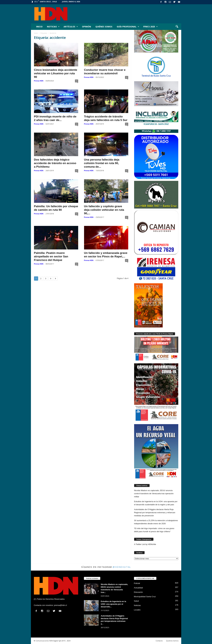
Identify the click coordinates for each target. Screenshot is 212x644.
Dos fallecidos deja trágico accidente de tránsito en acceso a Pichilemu (55, 163)
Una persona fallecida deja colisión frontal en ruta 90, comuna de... (102, 163)
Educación (138, 592)
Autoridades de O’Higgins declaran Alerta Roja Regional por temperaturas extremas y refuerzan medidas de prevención (155, 513)
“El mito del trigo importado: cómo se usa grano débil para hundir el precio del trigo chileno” (154, 530)
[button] (177, 27)
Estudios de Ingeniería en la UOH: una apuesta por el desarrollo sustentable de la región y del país (156, 503)
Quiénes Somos (104, 27)
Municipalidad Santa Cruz (145, 597)
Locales (137, 610)
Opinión (86, 27)
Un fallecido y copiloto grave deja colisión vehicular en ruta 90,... (104, 210)
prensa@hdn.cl (61, 605)
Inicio (39, 27)
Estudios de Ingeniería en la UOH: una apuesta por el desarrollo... (114, 604)
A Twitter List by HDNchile (145, 544)
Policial (137, 583)
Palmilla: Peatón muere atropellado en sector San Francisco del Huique (51, 256)
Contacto (159, 641)
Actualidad (138, 588)
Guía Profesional (128, 27)
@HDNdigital (122, 567)
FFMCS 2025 (150, 27)
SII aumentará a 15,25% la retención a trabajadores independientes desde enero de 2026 (156, 522)
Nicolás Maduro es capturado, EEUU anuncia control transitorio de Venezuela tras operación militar (154, 494)
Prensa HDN (39, 81)
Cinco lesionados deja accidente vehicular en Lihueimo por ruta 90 (56, 73)
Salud (136, 601)
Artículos (71, 27)
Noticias (53, 27)
